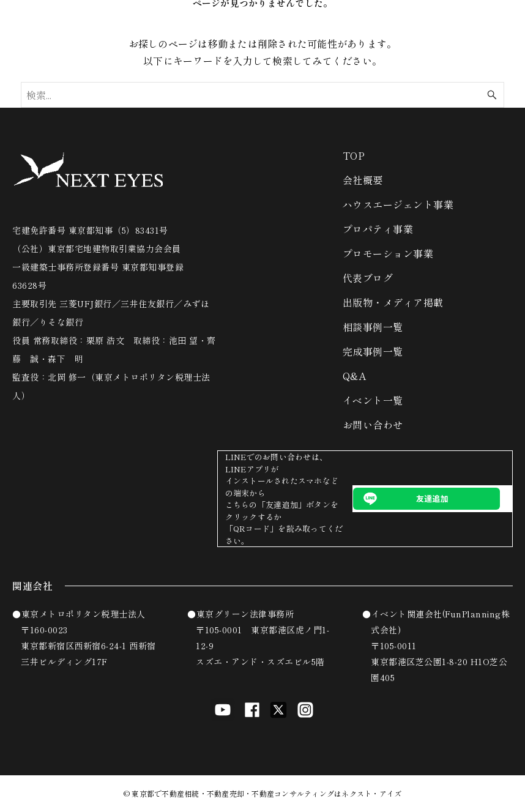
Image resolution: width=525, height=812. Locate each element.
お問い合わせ (373, 425)
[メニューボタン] (501, 17)
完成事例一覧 (373, 351)
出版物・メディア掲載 (393, 302)
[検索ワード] (262, 95)
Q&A (355, 376)
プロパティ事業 (378, 229)
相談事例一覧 (373, 327)
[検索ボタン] (492, 95)
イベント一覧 (373, 400)
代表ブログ (368, 278)
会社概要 (363, 180)
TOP (354, 155)
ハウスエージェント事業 (398, 204)
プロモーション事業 (388, 253)
